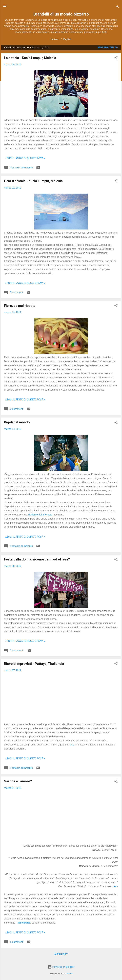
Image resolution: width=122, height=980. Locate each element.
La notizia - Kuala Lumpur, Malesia (30, 58)
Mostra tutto (108, 48)
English (67, 39)
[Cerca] (117, 7)
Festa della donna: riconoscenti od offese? (37, 559)
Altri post (61, 954)
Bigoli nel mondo (17, 422)
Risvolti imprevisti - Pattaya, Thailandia (34, 664)
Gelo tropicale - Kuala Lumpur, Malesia (33, 181)
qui (116, 886)
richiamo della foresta (40, 515)
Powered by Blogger (61, 967)
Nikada (69, 974)
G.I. (72, 745)
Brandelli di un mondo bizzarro (61, 14)
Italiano (55, 39)
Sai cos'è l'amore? (18, 781)
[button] (116, 58)
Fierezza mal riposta (20, 306)
